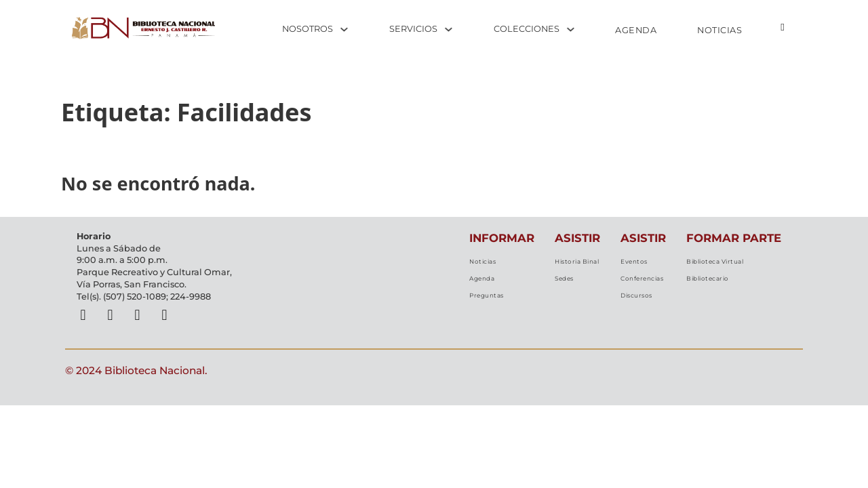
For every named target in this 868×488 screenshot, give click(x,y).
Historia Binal (570, 264)
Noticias (472, 264)
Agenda (472, 286)
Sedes (553, 286)
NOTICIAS (719, 30)
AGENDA (636, 30)
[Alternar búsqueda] (783, 28)
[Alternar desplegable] (344, 29)
